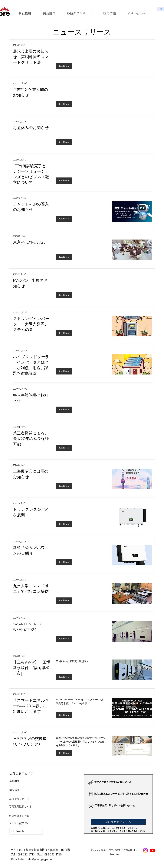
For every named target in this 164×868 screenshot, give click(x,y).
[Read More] (64, 66)
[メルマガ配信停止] (19, 823)
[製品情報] (14, 790)
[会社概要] (14, 781)
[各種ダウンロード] (19, 799)
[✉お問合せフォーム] (118, 822)
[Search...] (26, 831)
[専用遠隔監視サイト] (20, 806)
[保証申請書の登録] (19, 816)
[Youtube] (153, 850)
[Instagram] (145, 850)
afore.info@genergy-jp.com (36, 859)
